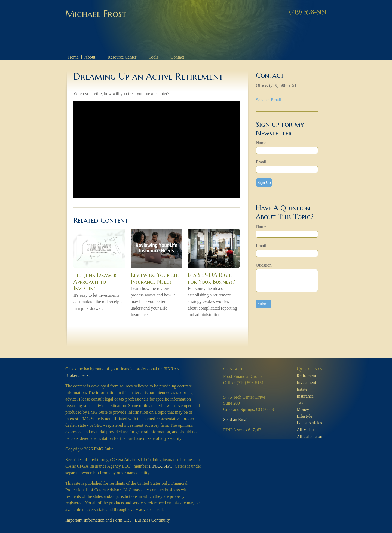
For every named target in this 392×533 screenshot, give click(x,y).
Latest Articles (309, 423)
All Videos (306, 430)
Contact (177, 57)
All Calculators (310, 436)
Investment (306, 382)
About (90, 57)
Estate (302, 389)
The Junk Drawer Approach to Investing (95, 282)
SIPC (168, 466)
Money (303, 409)
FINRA (156, 466)
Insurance (305, 396)
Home (73, 57)
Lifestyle (304, 416)
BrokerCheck (77, 375)
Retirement (306, 376)
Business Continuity (152, 520)
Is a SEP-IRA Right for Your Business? (211, 278)
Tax (300, 403)
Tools (153, 57)
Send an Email (269, 100)
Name (261, 143)
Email (261, 162)
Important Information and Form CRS (99, 520)
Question (264, 265)
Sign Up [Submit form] (264, 183)
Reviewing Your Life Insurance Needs (156, 278)
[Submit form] (264, 304)
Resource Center (122, 57)
